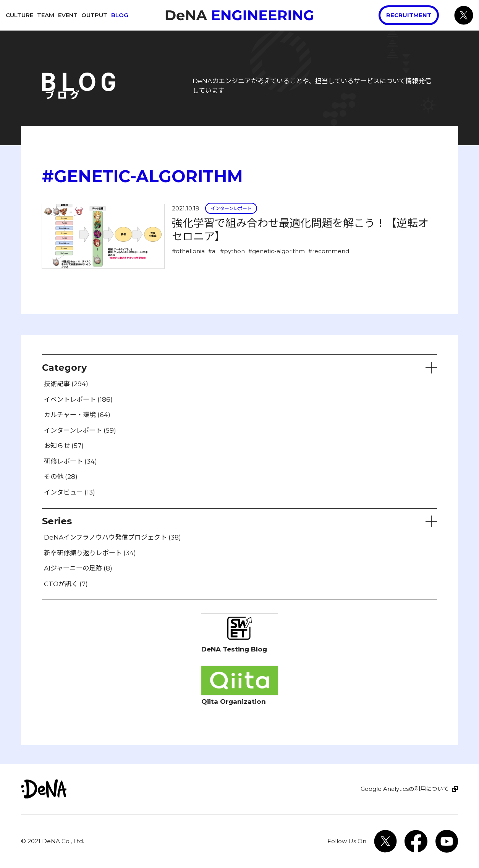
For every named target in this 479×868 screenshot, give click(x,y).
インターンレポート (231, 208)
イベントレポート (78, 399)
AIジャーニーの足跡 (78, 568)
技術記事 (66, 384)
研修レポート (70, 461)
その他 (61, 477)
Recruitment (409, 15)
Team (46, 15)
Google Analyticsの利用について (405, 789)
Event (68, 15)
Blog (120, 15)
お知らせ (64, 446)
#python (232, 251)
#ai (212, 251)
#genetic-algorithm (277, 251)
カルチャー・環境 (77, 415)
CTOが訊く (66, 584)
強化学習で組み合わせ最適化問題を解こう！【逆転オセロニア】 (300, 230)
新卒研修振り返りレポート (90, 553)
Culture (19, 15)
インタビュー (70, 492)
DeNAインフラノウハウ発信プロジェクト (112, 537)
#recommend (329, 251)
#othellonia (188, 251)
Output (94, 15)
